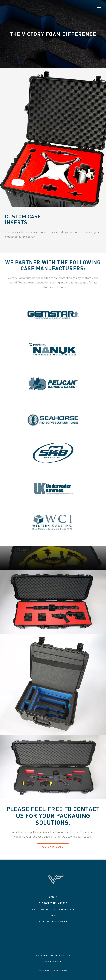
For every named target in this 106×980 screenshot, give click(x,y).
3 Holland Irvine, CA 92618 (53, 955)
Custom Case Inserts (53, 921)
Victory (53, 10)
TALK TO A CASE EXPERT (53, 847)
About (53, 897)
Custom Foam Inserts (53, 903)
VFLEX (53, 915)
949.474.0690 (53, 961)
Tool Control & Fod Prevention (53, 909)
